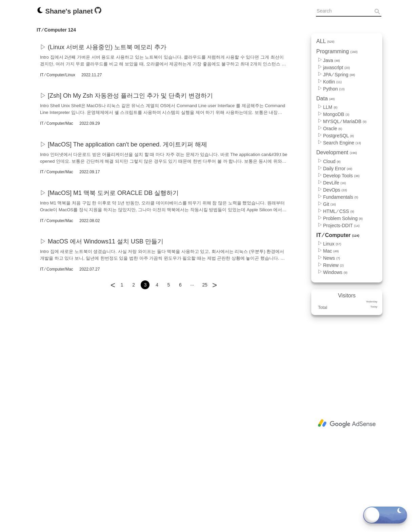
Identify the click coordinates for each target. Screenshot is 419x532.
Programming (337, 51)
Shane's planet (66, 11)
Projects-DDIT (341, 225)
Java (331, 60)
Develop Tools (341, 176)
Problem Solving (343, 218)
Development (337, 152)
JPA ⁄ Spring (339, 75)
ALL (325, 41)
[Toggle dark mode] (385, 515)
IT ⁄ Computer (338, 235)
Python (334, 89)
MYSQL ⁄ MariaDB (345, 121)
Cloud (332, 161)
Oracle (333, 129)
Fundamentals (341, 197)
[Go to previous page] (113, 281)
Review (333, 265)
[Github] (98, 12)
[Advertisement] (347, 423)
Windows (335, 272)
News (332, 258)
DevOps (335, 190)
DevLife (334, 183)
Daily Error (338, 169)
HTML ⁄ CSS (338, 211)
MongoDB (336, 114)
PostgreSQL (338, 136)
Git (330, 204)
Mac (331, 251)
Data (325, 98)
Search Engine (342, 143)
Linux (332, 244)
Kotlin (332, 82)
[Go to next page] (215, 281)
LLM (330, 107)
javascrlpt (336, 67)
